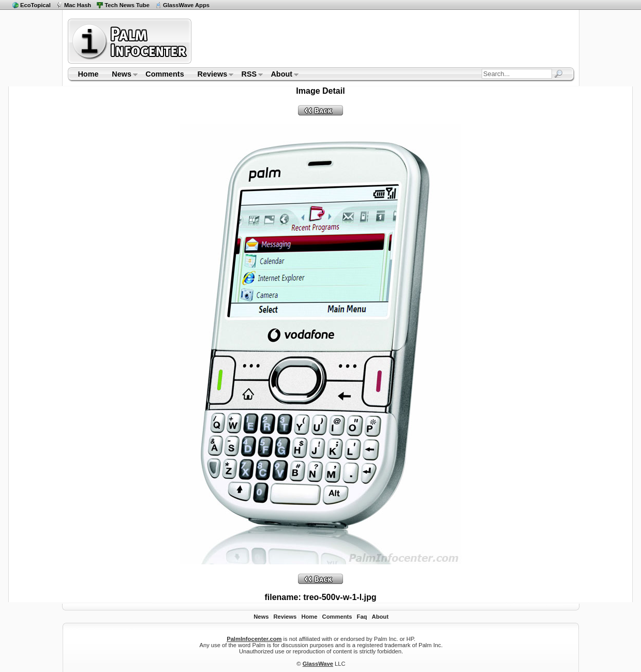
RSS (249, 75)
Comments (165, 74)
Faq (362, 617)
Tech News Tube (127, 5)
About (282, 75)
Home (88, 74)
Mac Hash (78, 5)
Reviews (212, 75)
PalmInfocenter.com (254, 639)
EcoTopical (35, 5)
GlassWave (318, 664)
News (121, 75)
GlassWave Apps (186, 5)
